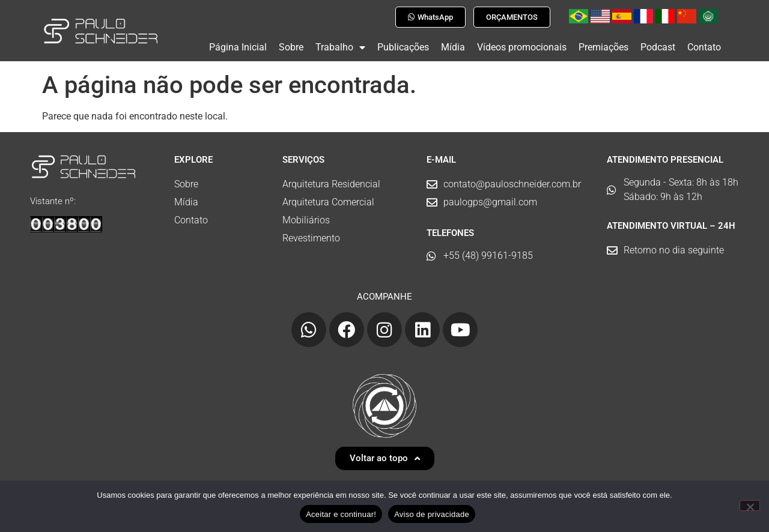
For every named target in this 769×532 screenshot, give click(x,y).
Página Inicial (238, 47)
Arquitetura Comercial (328, 197)
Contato (704, 47)
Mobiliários (306, 215)
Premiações (603, 47)
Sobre (291, 47)
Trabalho (340, 47)
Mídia (453, 47)
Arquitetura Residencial (331, 179)
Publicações (403, 47)
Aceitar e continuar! (341, 514)
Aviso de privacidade (432, 514)
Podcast (658, 47)
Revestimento (311, 233)
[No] (750, 506)
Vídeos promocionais (522, 47)
